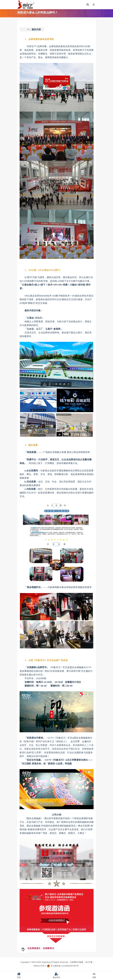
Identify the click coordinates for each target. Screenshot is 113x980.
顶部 (94, 975)
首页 (19, 975)
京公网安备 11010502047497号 (65, 966)
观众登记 (56, 975)
